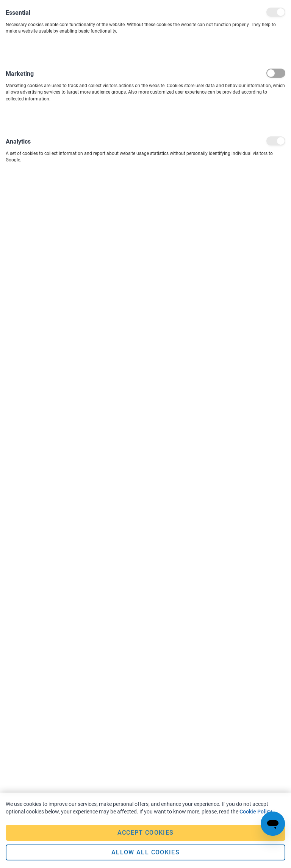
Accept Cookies (146, 833)
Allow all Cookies (145, 852)
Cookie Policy (256, 812)
